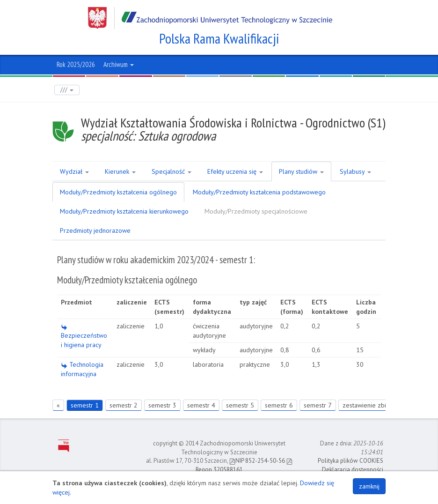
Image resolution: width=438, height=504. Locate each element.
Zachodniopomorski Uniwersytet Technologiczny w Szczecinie (210, 18)
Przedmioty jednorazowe (95, 230)
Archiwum (119, 64)
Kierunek (120, 171)
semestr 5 (240, 405)
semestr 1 (85, 405)
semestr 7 (318, 405)
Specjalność (172, 171)
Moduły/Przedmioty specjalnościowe (256, 211)
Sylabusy (355, 171)
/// (67, 90)
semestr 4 (201, 405)
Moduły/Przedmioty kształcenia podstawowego (259, 192)
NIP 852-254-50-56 (257, 461)
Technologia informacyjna (82, 369)
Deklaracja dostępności (353, 470)
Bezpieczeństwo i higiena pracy (84, 337)
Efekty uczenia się (235, 171)
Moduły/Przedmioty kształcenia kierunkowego (124, 211)
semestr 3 (162, 405)
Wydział (74, 171)
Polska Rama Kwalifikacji (219, 38)
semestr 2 (124, 405)
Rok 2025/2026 (76, 64)
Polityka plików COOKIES (350, 461)
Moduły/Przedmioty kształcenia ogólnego (118, 192)
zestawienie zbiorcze (372, 405)
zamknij (369, 486)
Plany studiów (301, 171)
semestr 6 (279, 405)
